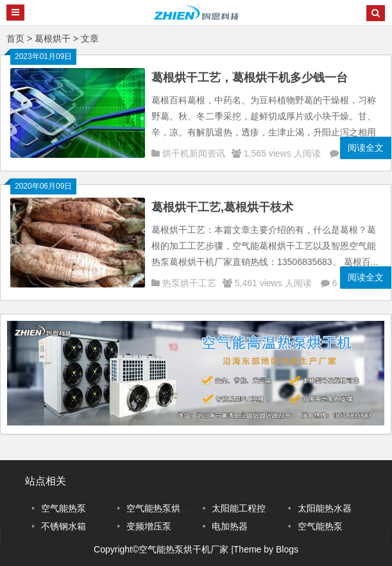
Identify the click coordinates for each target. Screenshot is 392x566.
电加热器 (230, 526)
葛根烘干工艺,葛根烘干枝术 (222, 207)
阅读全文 (366, 148)
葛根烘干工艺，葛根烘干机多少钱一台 (250, 78)
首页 (15, 39)
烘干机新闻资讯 (194, 153)
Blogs (287, 549)
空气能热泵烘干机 (162, 508)
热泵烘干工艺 (189, 283)
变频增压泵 (149, 526)
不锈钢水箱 (64, 526)
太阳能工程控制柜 (248, 508)
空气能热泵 (64, 508)
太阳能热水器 (325, 508)
